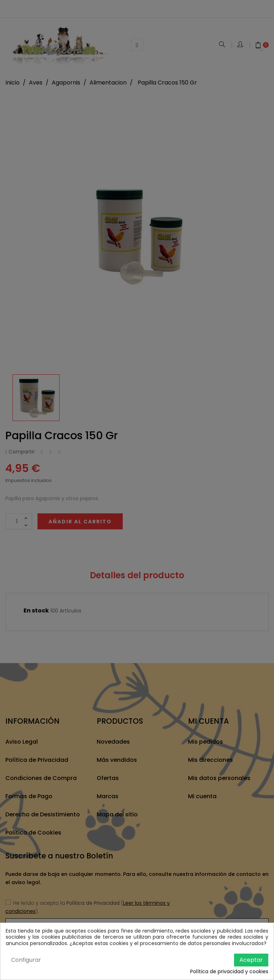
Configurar (26, 960)
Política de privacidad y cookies (229, 972)
